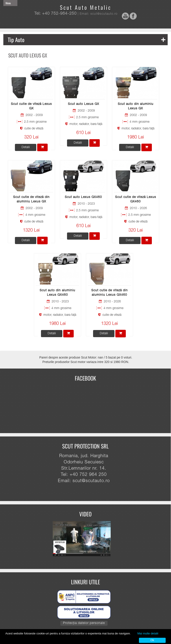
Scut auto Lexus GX (83, 104)
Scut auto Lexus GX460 (83, 197)
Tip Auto (87, 40)
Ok (152, 640)
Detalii (26, 147)
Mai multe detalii (148, 633)
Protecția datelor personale (84, 623)
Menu (8, 3)
